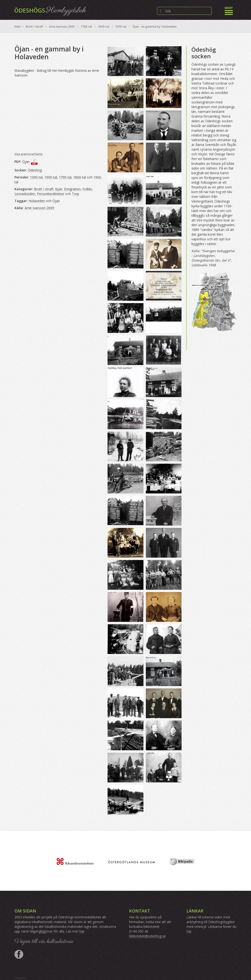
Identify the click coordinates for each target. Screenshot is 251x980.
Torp (76, 194)
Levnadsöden (25, 194)
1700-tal (86, 27)
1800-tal (80, 177)
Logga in (20, 978)
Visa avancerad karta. (29, 154)
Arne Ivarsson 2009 (62, 27)
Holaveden (37, 201)
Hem (17, 27)
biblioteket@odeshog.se (147, 936)
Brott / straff (34, 27)
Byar (59, 189)
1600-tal (104, 27)
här (82, 931)
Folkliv (87, 189)
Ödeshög (35, 170)
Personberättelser (51, 194)
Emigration (72, 189)
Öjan (26, 162)
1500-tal (121, 27)
